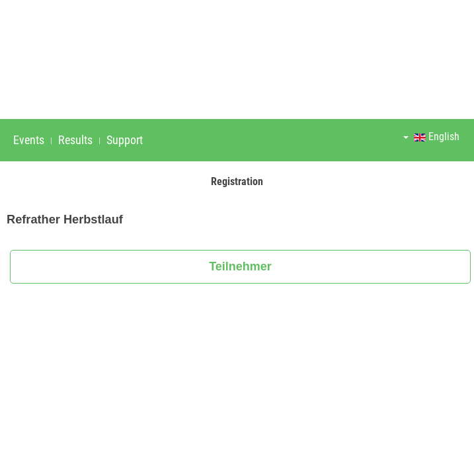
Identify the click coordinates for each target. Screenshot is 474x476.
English (431, 137)
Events (29, 140)
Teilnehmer (240, 266)
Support (125, 140)
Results (75, 140)
